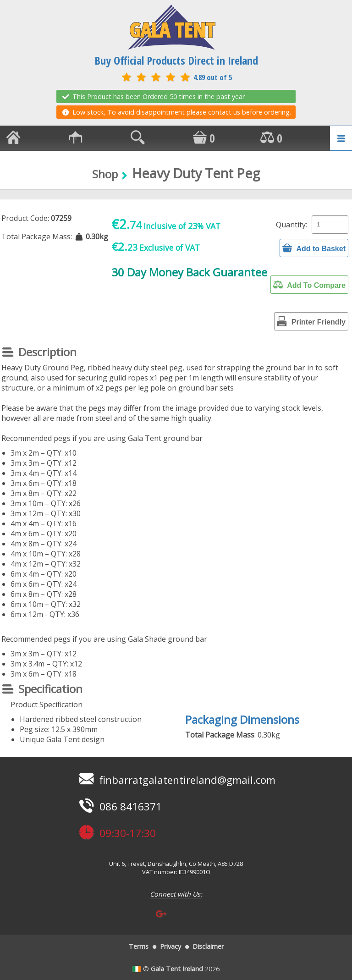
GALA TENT (171, 28)
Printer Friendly (311, 321)
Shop (105, 174)
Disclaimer (208, 946)
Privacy (170, 946)
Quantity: (291, 225)
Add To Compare (309, 285)
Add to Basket (314, 248)
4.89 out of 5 (176, 77)
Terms (139, 946)
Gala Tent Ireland (177, 969)
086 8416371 (119, 807)
